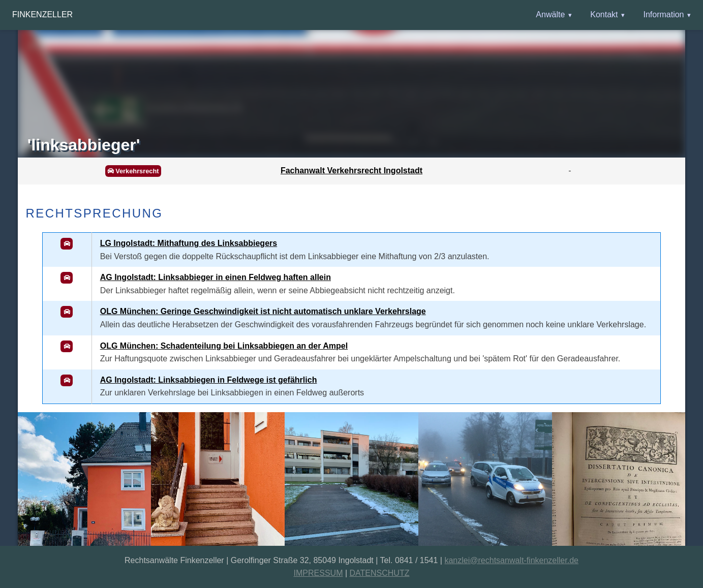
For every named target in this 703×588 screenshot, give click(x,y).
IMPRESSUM (318, 573)
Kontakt (604, 14)
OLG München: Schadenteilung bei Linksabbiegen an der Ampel (224, 346)
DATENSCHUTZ (380, 573)
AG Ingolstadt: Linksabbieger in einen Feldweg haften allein (216, 277)
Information (663, 14)
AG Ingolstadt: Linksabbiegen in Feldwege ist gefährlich (209, 380)
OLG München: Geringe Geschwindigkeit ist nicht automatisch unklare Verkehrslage (263, 311)
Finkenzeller (42, 14)
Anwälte (550, 14)
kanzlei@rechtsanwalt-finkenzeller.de (511, 560)
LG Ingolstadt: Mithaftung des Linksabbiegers (189, 243)
